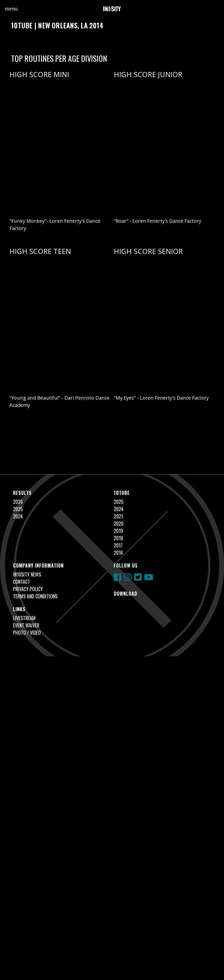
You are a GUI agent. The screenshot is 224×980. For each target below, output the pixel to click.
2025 (18, 509)
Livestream (24, 618)
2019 (118, 531)
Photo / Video (27, 632)
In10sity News (27, 574)
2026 (18, 502)
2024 (18, 516)
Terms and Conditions (35, 596)
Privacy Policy (28, 589)
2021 (118, 516)
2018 (118, 538)
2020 (119, 523)
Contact (22, 582)
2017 (118, 545)
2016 (118, 553)
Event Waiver (26, 625)
